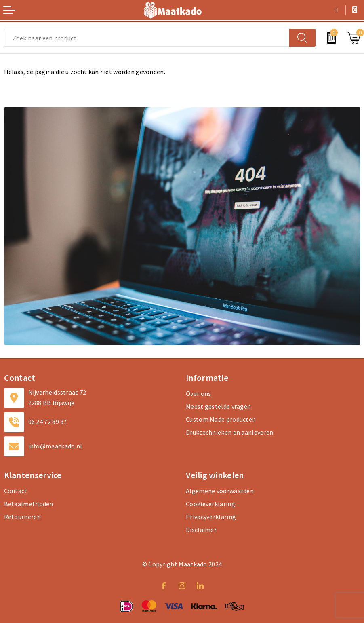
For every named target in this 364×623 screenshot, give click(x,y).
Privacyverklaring (211, 517)
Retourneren (22, 517)
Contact (16, 491)
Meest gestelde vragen (218, 406)
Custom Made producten (221, 419)
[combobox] (147, 38)
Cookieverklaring (210, 504)
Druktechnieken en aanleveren (229, 432)
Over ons (198, 393)
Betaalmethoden (29, 504)
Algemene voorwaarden (220, 491)
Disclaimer (201, 530)
